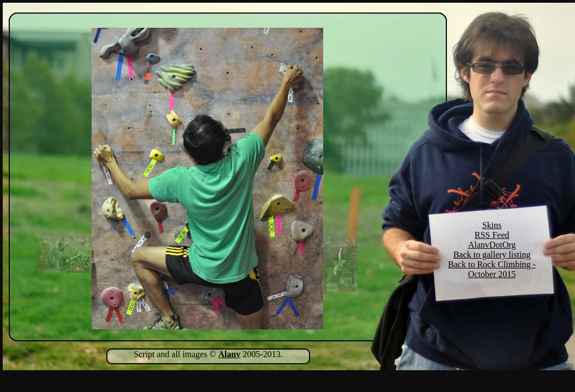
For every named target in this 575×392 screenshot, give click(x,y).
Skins (492, 225)
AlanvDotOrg (492, 245)
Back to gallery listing (492, 255)
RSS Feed (492, 235)
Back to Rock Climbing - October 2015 (492, 269)
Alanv (229, 354)
